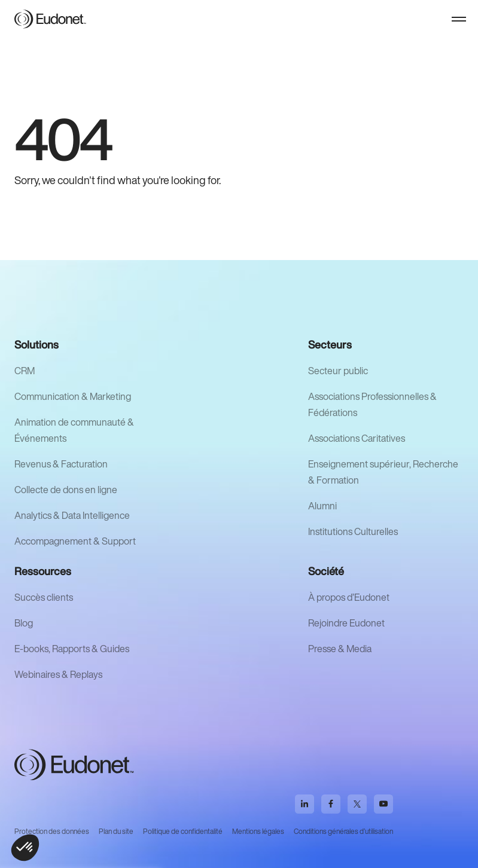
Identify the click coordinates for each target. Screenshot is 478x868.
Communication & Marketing (73, 396)
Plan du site (116, 831)
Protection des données (52, 831)
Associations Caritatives (357, 438)
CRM (25, 371)
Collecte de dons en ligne (66, 490)
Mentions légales (258, 831)
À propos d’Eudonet (349, 597)
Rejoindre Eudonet (346, 623)
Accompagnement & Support (75, 541)
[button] (459, 19)
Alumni (322, 506)
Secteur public (338, 371)
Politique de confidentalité (183, 831)
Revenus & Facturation (61, 464)
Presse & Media (340, 649)
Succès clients (44, 597)
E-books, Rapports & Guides (72, 649)
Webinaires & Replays (58, 674)
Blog (24, 623)
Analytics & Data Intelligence (72, 515)
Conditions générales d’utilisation (343, 831)
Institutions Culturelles (353, 531)
